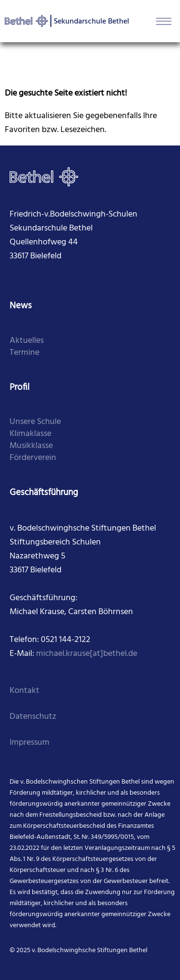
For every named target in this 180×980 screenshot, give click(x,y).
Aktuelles (27, 341)
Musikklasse (31, 446)
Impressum (30, 743)
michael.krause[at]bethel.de (87, 654)
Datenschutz (33, 717)
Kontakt (24, 691)
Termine (24, 353)
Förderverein (33, 458)
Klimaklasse (30, 434)
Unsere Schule (35, 422)
